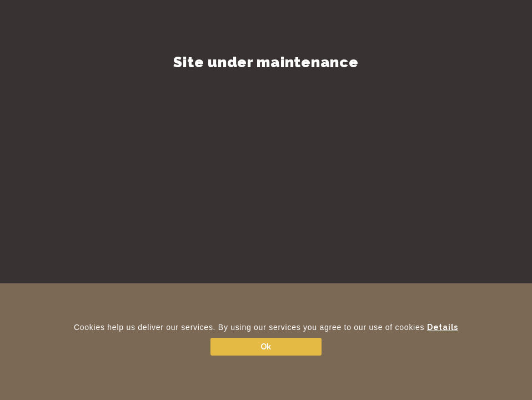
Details (443, 327)
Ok (266, 347)
